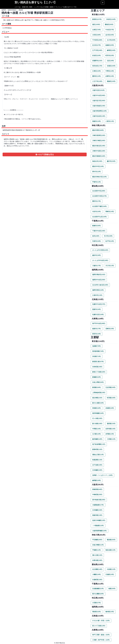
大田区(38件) (97, 35)
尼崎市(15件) (110, 329)
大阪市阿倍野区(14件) (99, 111)
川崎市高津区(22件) (99, 135)
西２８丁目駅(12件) (99, 626)
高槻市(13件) (97, 121)
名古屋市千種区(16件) (99, 206)
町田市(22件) (110, 56)
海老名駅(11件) (110, 550)
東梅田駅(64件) (97, 489)
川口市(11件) (110, 266)
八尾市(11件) (110, 121)
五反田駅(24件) (110, 387)
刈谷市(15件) (97, 212)
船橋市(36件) (97, 226)
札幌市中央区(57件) (99, 304)
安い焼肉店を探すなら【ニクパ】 (36, 2)
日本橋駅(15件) (97, 510)
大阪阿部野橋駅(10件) (99, 531)
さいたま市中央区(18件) (100, 260)
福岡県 (4, 10)
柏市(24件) (96, 236)
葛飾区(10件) (111, 81)
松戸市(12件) (110, 241)
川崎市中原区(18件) (99, 151)
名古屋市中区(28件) (99, 191)
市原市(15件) (97, 241)
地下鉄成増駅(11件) (99, 444)
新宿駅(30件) (97, 387)
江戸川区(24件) (97, 50)
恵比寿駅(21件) (97, 398)
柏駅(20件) (112, 589)
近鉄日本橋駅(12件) (99, 520)
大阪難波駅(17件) (98, 505)
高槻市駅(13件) (97, 515)
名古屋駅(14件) (97, 569)
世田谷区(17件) (97, 66)
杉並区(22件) (97, 56)
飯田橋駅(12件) (97, 439)
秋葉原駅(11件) (97, 460)
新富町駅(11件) (97, 449)
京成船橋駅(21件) (98, 589)
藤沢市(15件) (111, 161)
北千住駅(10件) (97, 465)
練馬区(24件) (111, 50)
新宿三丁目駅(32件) (99, 372)
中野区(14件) (110, 71)
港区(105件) (96, 24)
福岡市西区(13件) (98, 290)
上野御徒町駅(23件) (99, 393)
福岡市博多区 (12, 10)
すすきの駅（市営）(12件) (101, 621)
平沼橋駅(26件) (97, 540)
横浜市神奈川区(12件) (99, 177)
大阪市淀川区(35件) (99, 101)
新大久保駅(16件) (98, 403)
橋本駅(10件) (110, 612)
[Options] (103, 3)
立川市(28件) (111, 40)
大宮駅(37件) (97, 603)
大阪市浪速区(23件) (99, 106)
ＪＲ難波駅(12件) (98, 526)
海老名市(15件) (97, 161)
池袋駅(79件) (97, 346)
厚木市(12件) (97, 172)
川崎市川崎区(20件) (99, 141)
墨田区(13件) (97, 76)
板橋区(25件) (110, 45)
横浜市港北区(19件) (99, 146)
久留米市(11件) (97, 295)
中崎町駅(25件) (97, 495)
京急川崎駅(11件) (98, 545)
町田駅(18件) (111, 398)
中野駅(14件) (97, 429)
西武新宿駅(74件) (98, 351)
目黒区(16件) (111, 66)
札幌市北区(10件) (98, 315)
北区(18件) (110, 61)
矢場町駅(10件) (97, 580)
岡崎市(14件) (110, 212)
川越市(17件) (97, 266)
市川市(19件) (108, 236)
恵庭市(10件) (97, 309)
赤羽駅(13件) (110, 434)
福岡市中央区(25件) (99, 280)
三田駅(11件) (111, 439)
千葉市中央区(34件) (99, 231)
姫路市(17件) (97, 329)
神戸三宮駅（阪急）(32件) (101, 635)
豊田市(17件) (97, 201)
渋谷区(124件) (111, 19)
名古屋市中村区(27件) (99, 196)
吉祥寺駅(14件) (110, 429)
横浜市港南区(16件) (99, 156)
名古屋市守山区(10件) (99, 217)
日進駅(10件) (110, 574)
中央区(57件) (110, 30)
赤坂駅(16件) (110, 408)
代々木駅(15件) (97, 418)
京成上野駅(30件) (98, 382)
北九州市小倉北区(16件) (100, 285)
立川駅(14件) (97, 434)
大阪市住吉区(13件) (99, 116)
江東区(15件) (97, 71)
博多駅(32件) (97, 612)
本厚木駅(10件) (97, 560)
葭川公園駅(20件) (98, 594)
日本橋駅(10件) (97, 470)
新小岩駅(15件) (97, 424)
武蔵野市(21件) (97, 61)
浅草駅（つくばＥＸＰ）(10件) (102, 475)
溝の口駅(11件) (97, 555)
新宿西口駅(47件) (98, 362)
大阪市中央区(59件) (99, 95)
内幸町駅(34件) (97, 367)
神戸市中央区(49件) (99, 323)
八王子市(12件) (97, 81)
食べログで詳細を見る (45, 154)
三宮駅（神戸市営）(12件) (101, 640)
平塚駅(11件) (97, 550)
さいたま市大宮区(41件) (100, 250)
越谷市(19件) (97, 255)
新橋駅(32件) (97, 377)
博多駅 (21, 10)
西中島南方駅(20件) (99, 500)
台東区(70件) (97, 30)
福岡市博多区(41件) (99, 275)
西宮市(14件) (97, 334)
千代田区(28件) (97, 40)
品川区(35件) (110, 35)
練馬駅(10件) (97, 480)
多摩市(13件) (110, 76)
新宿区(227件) (97, 19)
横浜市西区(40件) (98, 130)
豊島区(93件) (109, 24)
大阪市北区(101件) (98, 90)
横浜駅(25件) (111, 540)
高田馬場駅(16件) (98, 413)
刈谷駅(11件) (111, 569)
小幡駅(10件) (97, 574)
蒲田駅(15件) (111, 424)
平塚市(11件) (97, 182)
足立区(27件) (97, 45)
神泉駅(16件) (97, 408)
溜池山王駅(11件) (98, 455)
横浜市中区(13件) (98, 166)
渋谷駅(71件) (97, 356)
